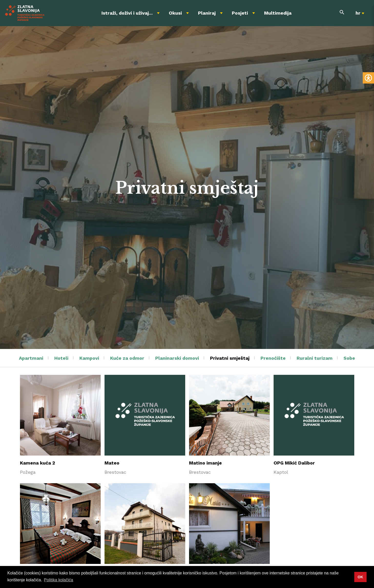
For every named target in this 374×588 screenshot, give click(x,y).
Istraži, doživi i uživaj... (127, 13)
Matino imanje (205, 463)
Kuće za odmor (127, 358)
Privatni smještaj (230, 358)
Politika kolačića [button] (59, 580)
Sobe (349, 358)
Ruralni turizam (315, 358)
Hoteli (61, 358)
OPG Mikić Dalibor (294, 463)
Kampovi (89, 358)
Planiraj (207, 13)
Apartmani (31, 358)
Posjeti (240, 13)
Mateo (112, 463)
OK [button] (360, 577)
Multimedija (278, 13)
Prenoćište (273, 358)
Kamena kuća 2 (38, 463)
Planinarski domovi (177, 358)
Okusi (175, 13)
